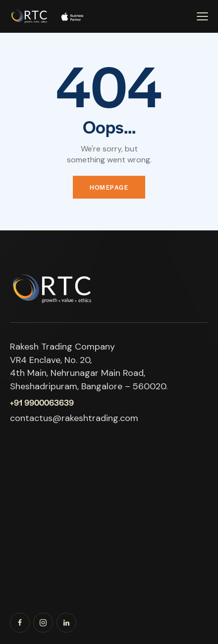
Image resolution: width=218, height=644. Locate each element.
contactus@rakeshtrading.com (74, 418)
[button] (202, 17)
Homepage (109, 187)
